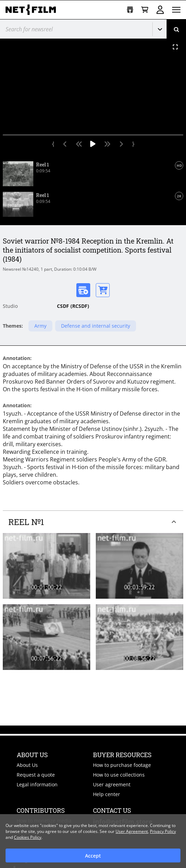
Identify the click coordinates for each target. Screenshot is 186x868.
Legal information (37, 784)
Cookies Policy (28, 837)
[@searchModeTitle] (74, 29)
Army (40, 326)
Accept (93, 856)
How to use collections (119, 775)
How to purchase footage (122, 765)
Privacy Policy (163, 831)
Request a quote (36, 775)
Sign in (160, 10)
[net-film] (33, 10)
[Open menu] (176, 10)
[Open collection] (130, 10)
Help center (107, 794)
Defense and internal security (96, 326)
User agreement (112, 784)
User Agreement (132, 831)
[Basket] (145, 10)
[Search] (176, 29)
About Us (27, 765)
